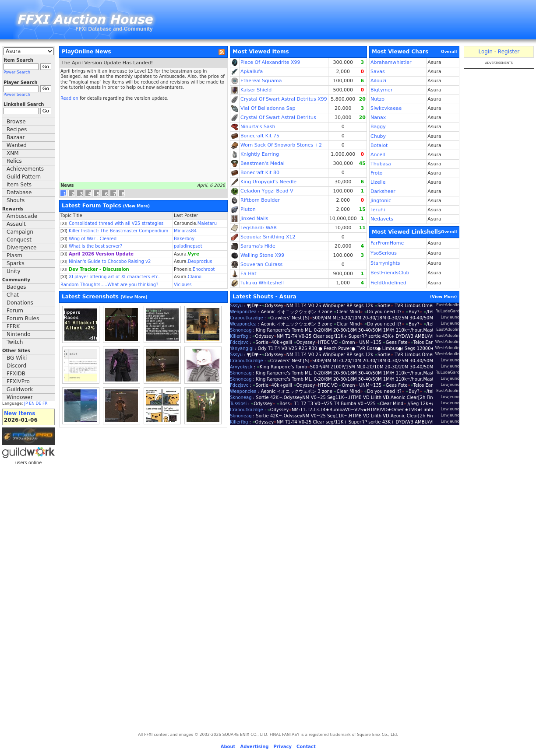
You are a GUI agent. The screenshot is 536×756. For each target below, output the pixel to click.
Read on (69, 98)
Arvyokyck (241, 367)
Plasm (14, 255)
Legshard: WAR (259, 228)
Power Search (17, 72)
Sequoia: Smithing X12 (268, 237)
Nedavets (382, 219)
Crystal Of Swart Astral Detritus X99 (284, 99)
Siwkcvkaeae (386, 108)
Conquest (19, 240)
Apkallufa (252, 72)
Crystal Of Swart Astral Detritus (278, 117)
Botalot (379, 145)
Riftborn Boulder (260, 200)
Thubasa (381, 164)
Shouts (16, 200)
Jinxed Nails (254, 219)
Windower (20, 397)
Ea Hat (249, 274)
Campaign (20, 232)
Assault (16, 224)
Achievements (25, 169)
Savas (378, 72)
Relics (14, 161)
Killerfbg (239, 336)
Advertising (254, 747)
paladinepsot (188, 246)
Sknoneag (241, 330)
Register (509, 52)
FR (45, 403)
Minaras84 (185, 231)
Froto (377, 173)
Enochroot (204, 269)
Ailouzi (378, 81)
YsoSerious (384, 253)
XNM (13, 153)
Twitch (15, 342)
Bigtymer (381, 90)
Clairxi (195, 277)
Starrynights (385, 263)
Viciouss (183, 285)
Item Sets (19, 185)
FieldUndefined (388, 283)
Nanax (378, 117)
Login (485, 52)
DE (39, 403)
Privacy (283, 747)
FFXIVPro (18, 381)
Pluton (248, 209)
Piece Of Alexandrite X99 (270, 62)
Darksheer (383, 191)
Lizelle (378, 182)
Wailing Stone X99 (262, 255)
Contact (306, 747)
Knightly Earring (260, 154)
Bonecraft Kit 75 (260, 136)
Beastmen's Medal (263, 163)
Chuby (378, 136)
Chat (13, 295)
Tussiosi (238, 404)
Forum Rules (23, 318)
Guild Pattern (24, 177)
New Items (19, 413)
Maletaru (207, 223)
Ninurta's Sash (258, 127)
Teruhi (378, 210)
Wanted (17, 145)
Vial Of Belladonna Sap (268, 108)
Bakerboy (184, 239)
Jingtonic (381, 201)
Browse (16, 122)
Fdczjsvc (239, 342)
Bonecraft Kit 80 (260, 173)
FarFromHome (387, 243)
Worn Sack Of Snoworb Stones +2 (281, 145)
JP (26, 403)
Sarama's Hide (258, 246)
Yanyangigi (242, 348)
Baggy (378, 127)
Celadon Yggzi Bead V (267, 191)
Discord (16, 366)
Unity (14, 271)
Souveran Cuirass (261, 264)
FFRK (13, 326)
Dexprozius (200, 261)
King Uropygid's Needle (268, 182)
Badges (16, 287)
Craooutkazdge (247, 318)
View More (136, 206)
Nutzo (377, 99)
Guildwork (20, 389)
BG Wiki (17, 358)
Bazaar (16, 137)
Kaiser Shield (256, 90)
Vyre (194, 254)
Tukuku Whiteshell (262, 283)
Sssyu (236, 306)
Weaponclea (243, 312)
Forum (15, 311)
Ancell (378, 155)
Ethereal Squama (261, 81)
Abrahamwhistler (391, 62)
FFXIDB (16, 374)
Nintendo (19, 334)
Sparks (16, 263)
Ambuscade (22, 216)
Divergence (21, 248)
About (228, 747)
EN (32, 403)
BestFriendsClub (390, 273)
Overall (449, 52)
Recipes (17, 129)
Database (19, 192)
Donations (20, 303)
